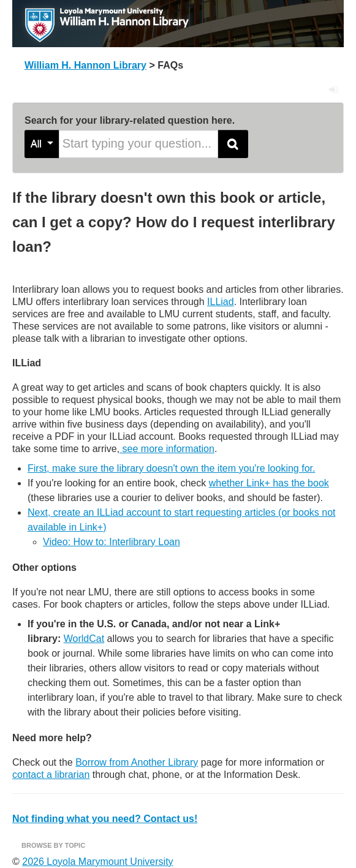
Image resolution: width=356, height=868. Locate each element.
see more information (167, 449)
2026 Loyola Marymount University (97, 862)
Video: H (62, 542)
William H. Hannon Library (85, 65)
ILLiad (221, 302)
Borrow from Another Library (137, 762)
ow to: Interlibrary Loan (130, 542)
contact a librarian (51, 775)
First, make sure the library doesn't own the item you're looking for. (171, 468)
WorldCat (84, 639)
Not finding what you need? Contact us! (105, 819)
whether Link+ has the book (269, 483)
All (42, 144)
